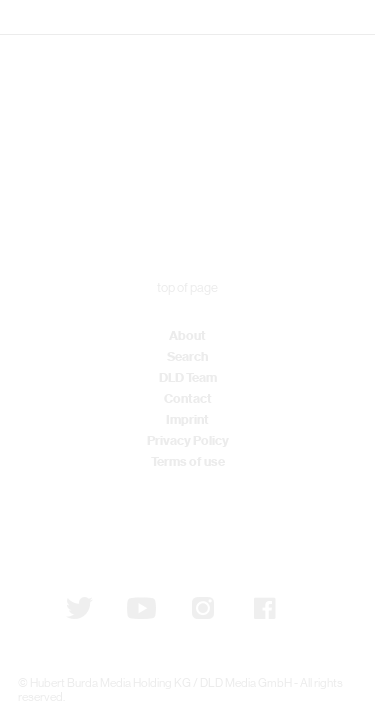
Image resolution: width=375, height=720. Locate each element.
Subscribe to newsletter (121, 526)
